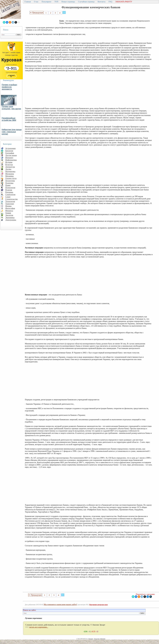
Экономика (10, 218)
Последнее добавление (100, 639)
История (9, 162)
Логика (8, 169)
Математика (10, 171)
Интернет (9, 158)
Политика (9, 183)
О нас (36, 2)
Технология (10, 201)
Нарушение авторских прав (98, 605)
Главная (28, 2)
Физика (8, 206)
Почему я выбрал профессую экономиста (9, 87)
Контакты (101, 2)
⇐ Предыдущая (37, 13)
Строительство (12, 199)
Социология (10, 194)
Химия (8, 213)
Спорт (8, 197)
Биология (9, 151)
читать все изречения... (39, 627)
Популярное (46, 2)
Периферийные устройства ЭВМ (9, 119)
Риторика (9, 192)
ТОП (56, 2)
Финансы (9, 211)
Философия (10, 208)
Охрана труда (11, 178)
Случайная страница (86, 2)
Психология (10, 188)
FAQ (110, 2)
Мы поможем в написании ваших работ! (60, 604)
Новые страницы (68, 2)
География (10, 153)
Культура (9, 165)
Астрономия (10, 148)
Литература (10, 167)
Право (8, 185)
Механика (9, 176)
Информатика (11, 160)
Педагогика (10, 181)
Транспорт (10, 204)
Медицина (10, 174)
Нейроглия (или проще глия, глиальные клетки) (12, 132)
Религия (9, 190)
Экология (9, 215)
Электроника (11, 220)
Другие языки (11, 155)
